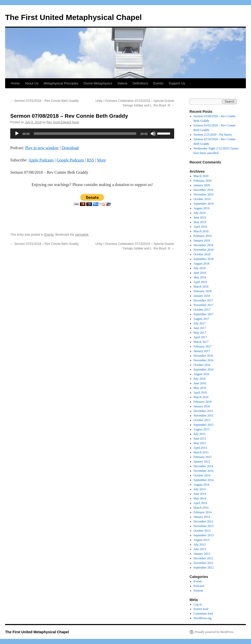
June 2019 (200, 217)
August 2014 (202, 485)
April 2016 (200, 392)
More (102, 160)
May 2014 (200, 498)
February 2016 (203, 402)
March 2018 (201, 287)
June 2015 (200, 439)
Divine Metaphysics (98, 83)
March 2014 (201, 508)
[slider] (85, 134)
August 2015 (202, 429)
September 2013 (204, 535)
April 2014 (200, 503)
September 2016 (204, 369)
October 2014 (202, 475)
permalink (82, 235)
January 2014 (202, 517)
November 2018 (204, 250)
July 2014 (200, 489)
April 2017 (200, 337)
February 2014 (203, 512)
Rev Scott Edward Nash (63, 122)
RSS (90, 160)
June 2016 (200, 383)
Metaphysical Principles (61, 83)
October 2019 (202, 199)
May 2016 (200, 388)
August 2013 (202, 540)
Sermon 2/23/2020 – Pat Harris (213, 135)
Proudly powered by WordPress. (214, 632)
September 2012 (204, 567)
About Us (32, 83)
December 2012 (203, 558)
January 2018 (202, 296)
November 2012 (204, 563)
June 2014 (200, 494)
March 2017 (201, 342)
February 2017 (203, 346)
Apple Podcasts (41, 160)
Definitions (140, 83)
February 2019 (203, 236)
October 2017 (202, 310)
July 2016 (200, 379)
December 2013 (203, 521)
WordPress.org (203, 618)
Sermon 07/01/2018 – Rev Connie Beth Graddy (45, 101)
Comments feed (203, 614)
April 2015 (200, 448)
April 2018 (200, 282)
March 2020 (201, 176)
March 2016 (201, 397)
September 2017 (204, 314)
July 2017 (200, 323)
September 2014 (204, 480)
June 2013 (200, 549)
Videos (122, 83)
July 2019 (200, 213)
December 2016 (203, 356)
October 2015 (202, 420)
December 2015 (203, 411)
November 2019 (204, 194)
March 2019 (201, 231)
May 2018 (200, 277)
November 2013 (204, 526)
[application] (92, 134)
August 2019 (202, 208)
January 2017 (202, 351)
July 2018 (200, 268)
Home (15, 83)
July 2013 (200, 544)
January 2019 (202, 241)
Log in (198, 604)
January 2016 (202, 406)
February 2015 (203, 457)
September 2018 (204, 259)
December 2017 (203, 300)
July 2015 (200, 434)
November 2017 (204, 305)
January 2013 (202, 554)
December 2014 (203, 466)
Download (70, 148)
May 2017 (200, 333)
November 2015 (204, 416)
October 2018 (202, 254)
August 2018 (202, 264)
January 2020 (202, 185)
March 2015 (201, 452)
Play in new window (42, 148)
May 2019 (200, 222)
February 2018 (203, 291)
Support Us (177, 83)
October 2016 (202, 365)
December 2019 (203, 190)
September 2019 (204, 204)
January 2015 (202, 462)
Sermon (198, 591)
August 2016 (202, 374)
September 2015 (204, 425)
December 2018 (203, 245)
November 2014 (204, 471)
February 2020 (203, 181)
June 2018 (200, 273)
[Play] (17, 134)
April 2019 (200, 227)
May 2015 (200, 443)
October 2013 (202, 531)
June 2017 (200, 328)
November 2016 (204, 360)
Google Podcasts (70, 160)
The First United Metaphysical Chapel (73, 17)
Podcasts (199, 586)
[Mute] (153, 134)
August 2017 (202, 319)
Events (158, 83)
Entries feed (201, 609)
